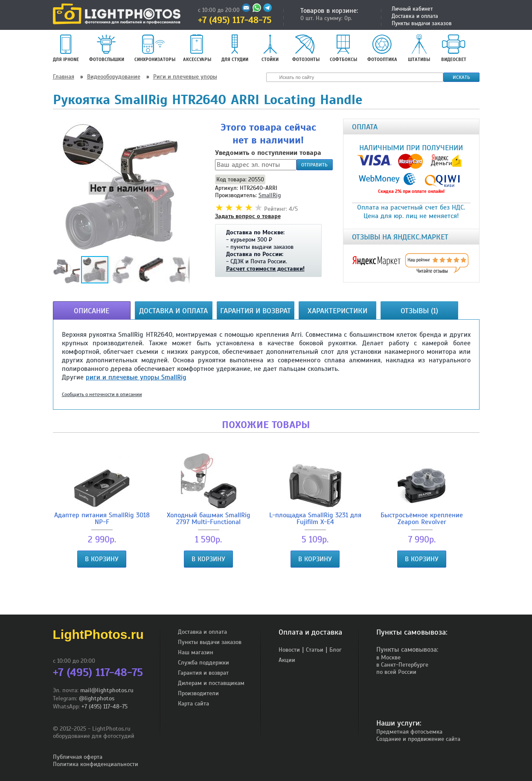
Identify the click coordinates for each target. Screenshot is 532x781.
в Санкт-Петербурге (402, 665)
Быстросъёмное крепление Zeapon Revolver (422, 489)
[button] (122, 188)
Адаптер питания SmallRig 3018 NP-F (102, 489)
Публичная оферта (78, 757)
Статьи (315, 650)
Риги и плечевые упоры (185, 77)
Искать (461, 77)
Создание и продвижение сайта (418, 739)
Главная (64, 77)
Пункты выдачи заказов (422, 23)
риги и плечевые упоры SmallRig (136, 377)
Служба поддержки (203, 663)
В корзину (102, 559)
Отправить (314, 165)
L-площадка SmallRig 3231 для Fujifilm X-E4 (315, 489)
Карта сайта (193, 704)
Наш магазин (196, 652)
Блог (336, 650)
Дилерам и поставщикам (211, 683)
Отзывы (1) (419, 311)
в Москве (388, 657)
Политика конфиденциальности (96, 764)
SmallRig (270, 195)
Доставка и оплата (415, 16)
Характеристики (337, 311)
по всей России (396, 672)
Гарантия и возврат (256, 311)
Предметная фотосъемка (409, 732)
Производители (198, 693)
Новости (289, 650)
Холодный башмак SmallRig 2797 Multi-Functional (209, 489)
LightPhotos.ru (98, 634)
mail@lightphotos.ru (107, 690)
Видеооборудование (114, 77)
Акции (287, 660)
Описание (92, 311)
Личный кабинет (412, 9)
